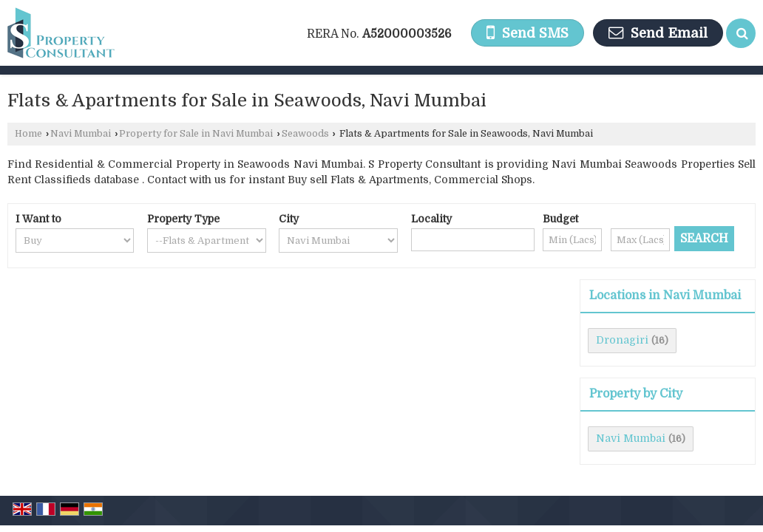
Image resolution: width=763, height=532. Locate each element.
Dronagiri (622, 340)
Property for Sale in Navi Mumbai (196, 134)
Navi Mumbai (81, 134)
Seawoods (305, 134)
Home (28, 134)
